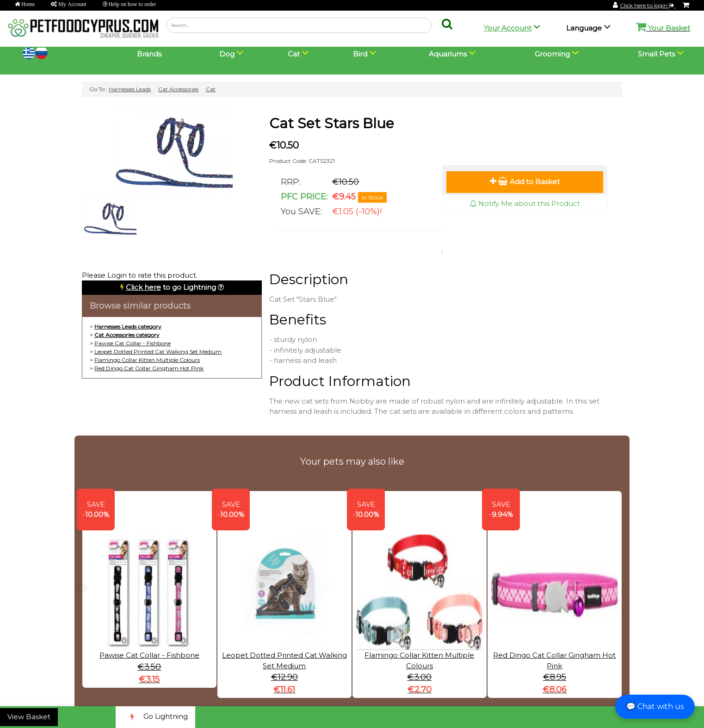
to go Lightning (171, 287)
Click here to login (648, 5)
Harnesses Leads (130, 89)
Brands (149, 54)
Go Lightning (155, 717)
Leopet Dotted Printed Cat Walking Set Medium (158, 352)
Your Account (508, 28)
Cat (211, 89)
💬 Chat (655, 706)
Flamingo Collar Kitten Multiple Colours (147, 360)
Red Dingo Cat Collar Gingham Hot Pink (149, 368)
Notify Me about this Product (525, 203)
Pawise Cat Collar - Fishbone (133, 343)
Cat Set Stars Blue (332, 123)
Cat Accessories (178, 89)
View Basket (29, 717)
